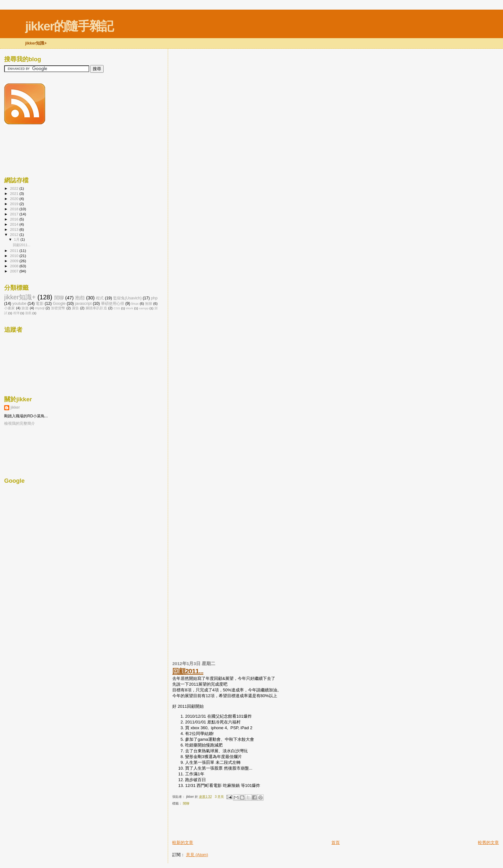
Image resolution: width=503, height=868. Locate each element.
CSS (117, 308)
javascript (83, 304)
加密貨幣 (58, 308)
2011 (15, 250)
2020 (15, 199)
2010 (15, 256)
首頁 (336, 843)
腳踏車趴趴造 (96, 308)
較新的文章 (183, 843)
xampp (144, 308)
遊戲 (28, 313)
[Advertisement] (247, 825)
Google (59, 304)
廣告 (75, 308)
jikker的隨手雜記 (69, 26)
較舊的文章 (488, 843)
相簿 (16, 313)
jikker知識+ (20, 297)
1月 (17, 239)
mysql (40, 308)
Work (129, 308)
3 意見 (220, 797)
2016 (15, 219)
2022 (15, 188)
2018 (15, 209)
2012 (15, 234)
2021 (15, 193)
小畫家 (10, 308)
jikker (15, 407)
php (154, 298)
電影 (39, 304)
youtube (19, 304)
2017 (15, 214)
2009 (15, 261)
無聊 (149, 304)
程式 (100, 298)
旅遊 (25, 308)
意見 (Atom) (197, 855)
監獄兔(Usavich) (128, 298)
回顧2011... (188, 671)
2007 (15, 271)
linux (135, 304)
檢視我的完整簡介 (20, 423)
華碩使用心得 (113, 304)
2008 (15, 266)
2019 (15, 204)
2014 (15, 224)
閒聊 (186, 803)
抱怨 (80, 298)
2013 (15, 229)
